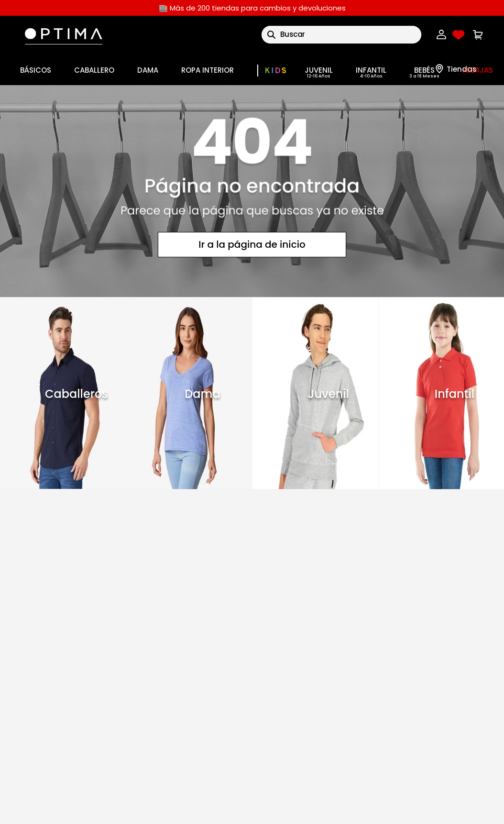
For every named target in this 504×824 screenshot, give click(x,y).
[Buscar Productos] (271, 35)
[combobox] (341, 35)
